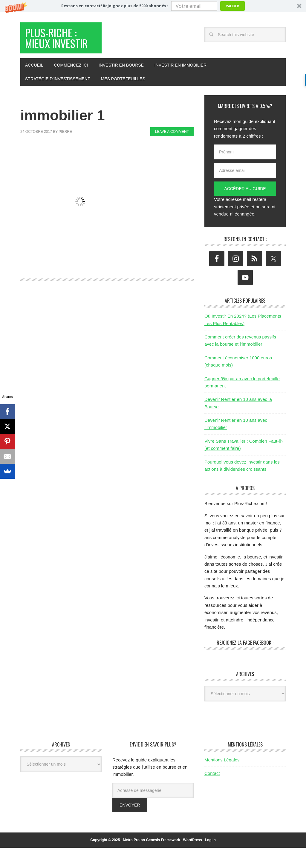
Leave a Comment (172, 152)
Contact (212, 794)
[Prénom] (245, 172)
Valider (232, 6)
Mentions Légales (222, 780)
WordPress (193, 860)
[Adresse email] (245, 191)
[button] (153, 6)
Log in (210, 860)
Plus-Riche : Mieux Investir (60, 49)
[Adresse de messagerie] (153, 811)
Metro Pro (131, 860)
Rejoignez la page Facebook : (245, 663)
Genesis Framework (163, 860)
